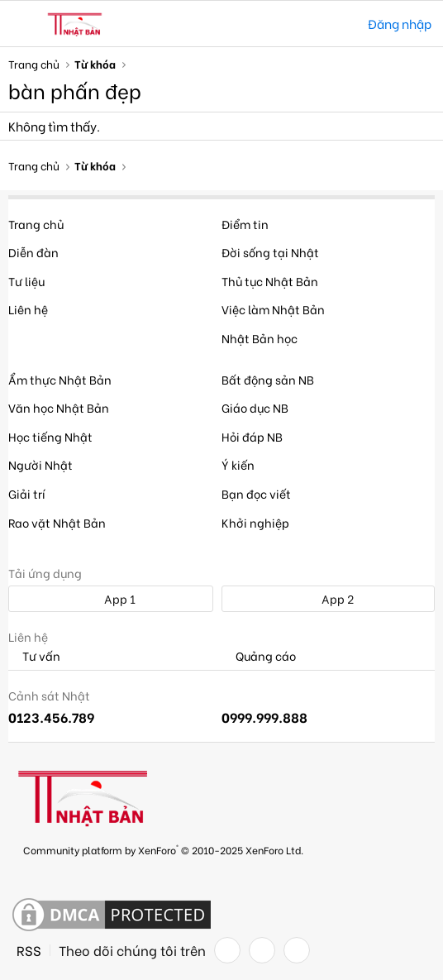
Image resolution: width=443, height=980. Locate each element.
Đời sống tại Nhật (270, 252)
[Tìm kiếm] (343, 24)
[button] (23, 24)
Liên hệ (28, 309)
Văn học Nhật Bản (59, 407)
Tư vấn (34, 656)
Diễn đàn (33, 252)
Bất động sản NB (268, 379)
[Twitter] (262, 950)
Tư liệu (26, 281)
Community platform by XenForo (163, 849)
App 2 (329, 598)
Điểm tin (245, 224)
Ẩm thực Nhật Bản (60, 379)
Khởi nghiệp (255, 522)
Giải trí (27, 493)
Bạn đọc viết (256, 493)
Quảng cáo (259, 656)
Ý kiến (238, 464)
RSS (29, 950)
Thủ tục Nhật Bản (270, 281)
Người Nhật (40, 464)
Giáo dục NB (255, 407)
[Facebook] (227, 950)
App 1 (111, 598)
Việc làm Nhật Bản (273, 309)
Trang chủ (36, 224)
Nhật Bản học (260, 338)
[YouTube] (297, 950)
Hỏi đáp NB (252, 436)
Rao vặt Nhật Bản (57, 522)
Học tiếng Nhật (50, 436)
